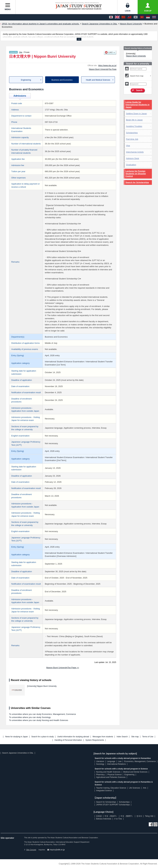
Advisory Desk (133, 158)
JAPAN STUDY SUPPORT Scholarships (113, 805)
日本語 (99, 816)
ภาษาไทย (118, 819)
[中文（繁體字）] (129, 17)
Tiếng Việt (149, 816)
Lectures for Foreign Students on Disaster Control (136, 174)
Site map (135, 737)
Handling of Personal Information (68, 740)
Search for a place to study (43, 737)
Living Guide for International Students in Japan (137, 105)
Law (120, 761)
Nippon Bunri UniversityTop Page (103, 69)
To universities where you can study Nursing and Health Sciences (39, 720)
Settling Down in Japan (136, 114)
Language (111, 761)
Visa (128, 146)
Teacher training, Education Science (111, 788)
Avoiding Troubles (134, 126)
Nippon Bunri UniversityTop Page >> (63, 668)
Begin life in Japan (134, 120)
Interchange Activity (135, 152)
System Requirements (95, 740)
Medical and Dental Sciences (135, 772)
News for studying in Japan (16, 737)
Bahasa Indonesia (104, 819)
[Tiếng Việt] (142, 17)
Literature (100, 761)
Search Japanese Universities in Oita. (18, 753)
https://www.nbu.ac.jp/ (107, 66)
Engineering (26, 80)
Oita (21, 52)
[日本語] (111, 17)
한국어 (139, 816)
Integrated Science (104, 791)
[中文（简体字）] (123, 17)
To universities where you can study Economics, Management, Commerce (42, 714)
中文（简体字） (111, 816)
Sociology (100, 764)
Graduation (131, 165)
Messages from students (103, 737)
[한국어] (136, 17)
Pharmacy (100, 775)
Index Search (122, 737)
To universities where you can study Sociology (30, 717)
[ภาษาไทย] (154, 17)
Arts (145, 788)
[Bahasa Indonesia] (148, 17)
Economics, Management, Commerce (140, 761)
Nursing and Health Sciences (108, 772)
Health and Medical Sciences (98, 80)
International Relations (116, 764)
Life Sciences (135, 788)
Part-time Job (132, 139)
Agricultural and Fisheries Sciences (111, 777)
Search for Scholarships (137, 182)
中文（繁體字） (127, 816)
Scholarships (132, 133)
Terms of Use (148, 737)
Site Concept (30, 850)
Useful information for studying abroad (73, 737)
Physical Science (115, 775)
